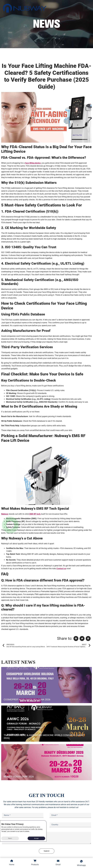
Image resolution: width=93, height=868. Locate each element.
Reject (10, 838)
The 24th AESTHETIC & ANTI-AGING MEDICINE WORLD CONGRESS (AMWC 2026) (44, 737)
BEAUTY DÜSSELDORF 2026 (19, 777)
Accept (36, 838)
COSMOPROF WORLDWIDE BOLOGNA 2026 (27, 700)
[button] (76, 639)
